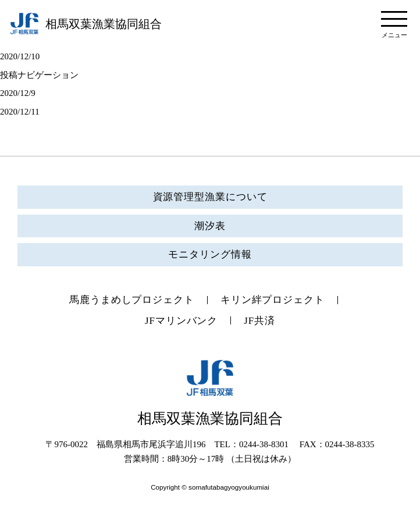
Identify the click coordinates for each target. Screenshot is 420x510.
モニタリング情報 (210, 254)
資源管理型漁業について (210, 197)
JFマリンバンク (181, 321)
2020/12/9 (18, 93)
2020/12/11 (20, 112)
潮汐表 (210, 226)
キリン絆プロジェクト (273, 300)
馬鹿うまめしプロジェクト (132, 300)
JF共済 (259, 321)
